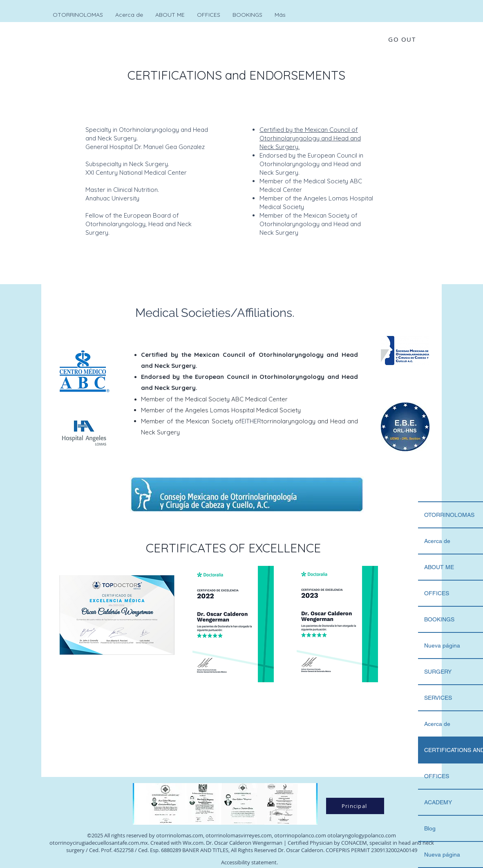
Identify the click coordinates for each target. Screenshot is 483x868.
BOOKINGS (439, 619)
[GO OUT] (403, 39)
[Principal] (355, 806)
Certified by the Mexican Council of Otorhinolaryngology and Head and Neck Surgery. (310, 138)
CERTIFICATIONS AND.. (454, 750)
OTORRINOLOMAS (449, 515)
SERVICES (438, 698)
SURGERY (438, 672)
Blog (430, 828)
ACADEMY (438, 802)
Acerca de (437, 541)
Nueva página (442, 645)
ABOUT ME (439, 567)
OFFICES (437, 593)
